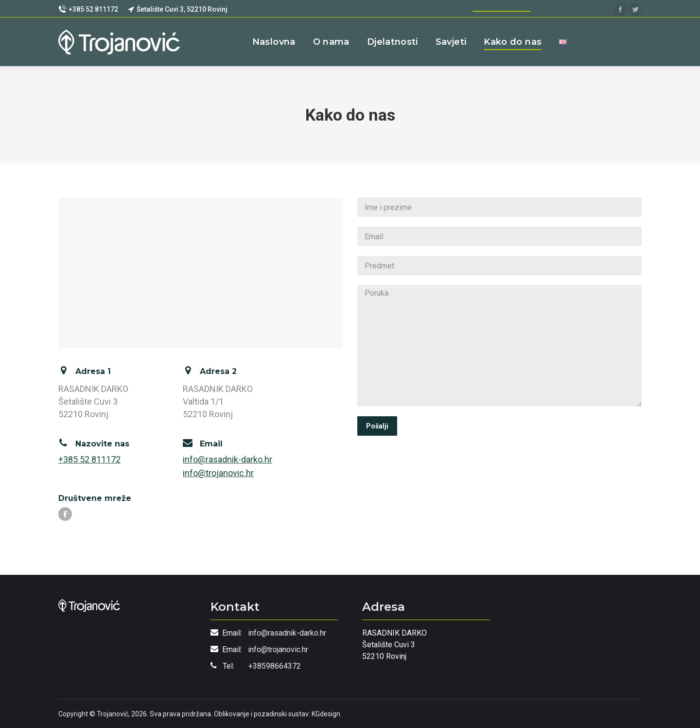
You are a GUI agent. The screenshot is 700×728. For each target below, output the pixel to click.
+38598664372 (275, 666)
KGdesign (326, 714)
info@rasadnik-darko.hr (227, 459)
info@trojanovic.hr (218, 473)
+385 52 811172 (89, 459)
